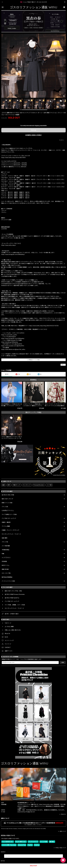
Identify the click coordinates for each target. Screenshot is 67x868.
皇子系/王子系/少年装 (8, 495)
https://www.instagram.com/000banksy (13, 338)
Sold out (34, 130)
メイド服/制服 (6, 546)
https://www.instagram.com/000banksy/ (13, 254)
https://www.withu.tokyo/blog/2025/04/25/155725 (44, 326)
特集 (3, 554)
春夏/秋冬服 (5, 569)
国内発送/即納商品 (7, 577)
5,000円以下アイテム (8, 511)
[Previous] (2, 66)
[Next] (65, 66)
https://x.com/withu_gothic (9, 335)
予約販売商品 (5, 550)
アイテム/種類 (6, 526)
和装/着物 (5, 538)
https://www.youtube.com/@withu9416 (13, 346)
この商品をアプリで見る (34, 360)
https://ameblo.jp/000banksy (10, 342)
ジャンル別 (5, 507)
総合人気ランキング (7, 499)
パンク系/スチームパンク (9, 518)
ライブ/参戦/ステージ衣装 (9, 514)
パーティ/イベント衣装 (8, 581)
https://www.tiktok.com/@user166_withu (13, 349)
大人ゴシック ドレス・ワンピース (11, 534)
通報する (63, 365)
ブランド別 (5, 542)
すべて (7, 374)
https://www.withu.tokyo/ (9, 245)
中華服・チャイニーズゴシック (10, 530)
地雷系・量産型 (6, 522)
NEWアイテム (6, 565)
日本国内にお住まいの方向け (33, 135)
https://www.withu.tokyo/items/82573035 (13, 158)
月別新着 (4, 561)
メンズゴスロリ (6, 558)
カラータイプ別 (6, 573)
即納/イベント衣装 (7, 503)
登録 (63, 662)
